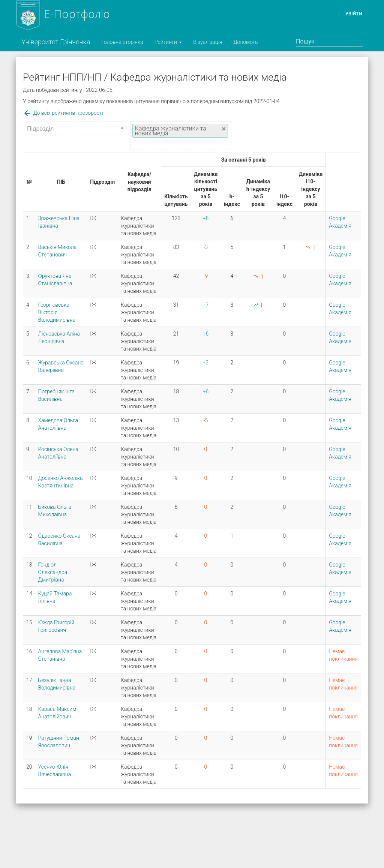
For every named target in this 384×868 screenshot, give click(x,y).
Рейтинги (168, 42)
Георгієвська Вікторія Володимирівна (57, 312)
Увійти (354, 14)
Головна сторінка (122, 42)
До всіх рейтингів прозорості (63, 113)
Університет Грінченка (56, 42)
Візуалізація (208, 42)
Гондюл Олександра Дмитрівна (53, 572)
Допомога (245, 42)
